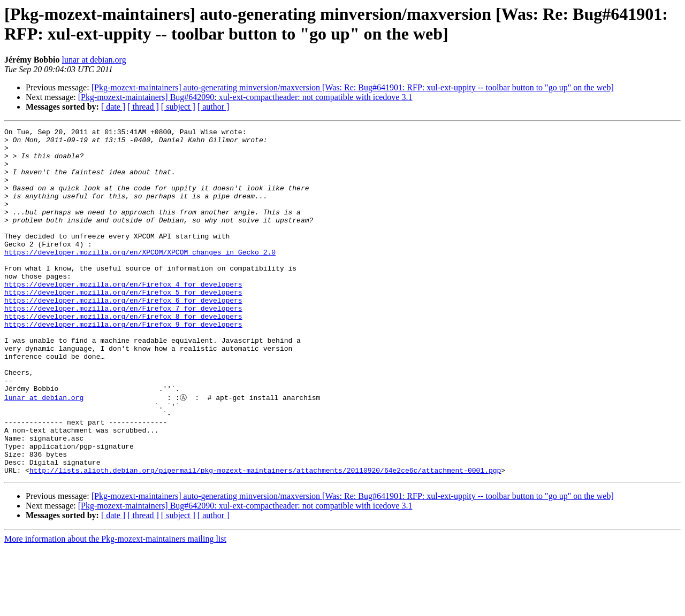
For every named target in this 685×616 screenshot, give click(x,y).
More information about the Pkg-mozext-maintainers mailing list (115, 607)
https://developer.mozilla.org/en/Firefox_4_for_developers (123, 316)
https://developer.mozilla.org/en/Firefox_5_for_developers (123, 326)
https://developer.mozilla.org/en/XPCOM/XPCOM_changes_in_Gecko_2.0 (140, 278)
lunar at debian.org (94, 60)
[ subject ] (178, 107)
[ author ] (214, 107)
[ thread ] (143, 107)
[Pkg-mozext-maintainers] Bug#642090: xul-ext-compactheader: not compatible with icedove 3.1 (245, 97)
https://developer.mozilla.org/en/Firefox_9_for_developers (123, 364)
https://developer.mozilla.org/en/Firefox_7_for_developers (123, 345)
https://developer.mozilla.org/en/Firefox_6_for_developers (123, 335)
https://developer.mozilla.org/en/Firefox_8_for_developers (123, 355)
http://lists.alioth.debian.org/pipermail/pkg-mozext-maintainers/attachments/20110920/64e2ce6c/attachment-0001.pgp (265, 538)
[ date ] (113, 107)
